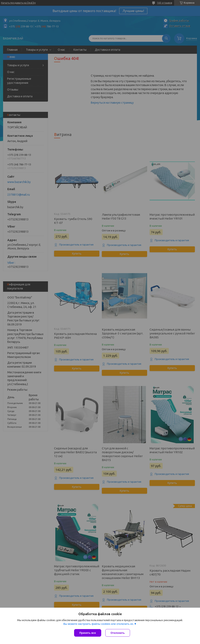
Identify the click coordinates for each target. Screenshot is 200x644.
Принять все (88, 633)
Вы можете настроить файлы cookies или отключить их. (99, 624)
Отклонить (118, 633)
